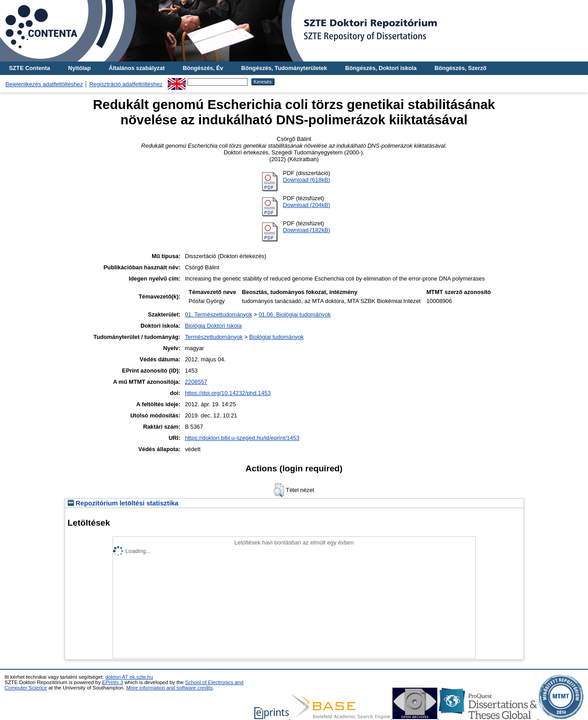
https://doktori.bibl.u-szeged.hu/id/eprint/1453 (242, 438)
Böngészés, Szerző (461, 68)
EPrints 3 (113, 682)
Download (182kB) (307, 230)
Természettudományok (214, 337)
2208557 (196, 382)
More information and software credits (169, 688)
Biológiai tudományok (277, 337)
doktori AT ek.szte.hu (129, 677)
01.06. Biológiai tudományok (295, 314)
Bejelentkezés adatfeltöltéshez (44, 84)
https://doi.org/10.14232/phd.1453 (228, 393)
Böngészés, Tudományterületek (284, 68)
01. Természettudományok (218, 314)
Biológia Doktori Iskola (213, 326)
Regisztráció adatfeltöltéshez (126, 84)
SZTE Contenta (30, 68)
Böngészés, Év (203, 68)
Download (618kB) (307, 180)
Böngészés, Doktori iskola (381, 68)
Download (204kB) (307, 205)
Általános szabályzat (137, 68)
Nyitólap (79, 68)
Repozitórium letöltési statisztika (123, 503)
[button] (279, 490)
